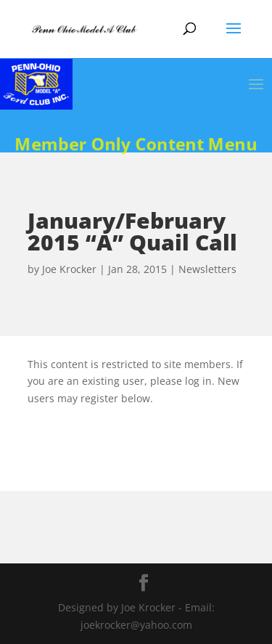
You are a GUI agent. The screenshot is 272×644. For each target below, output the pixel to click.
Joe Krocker (69, 269)
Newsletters (207, 269)
